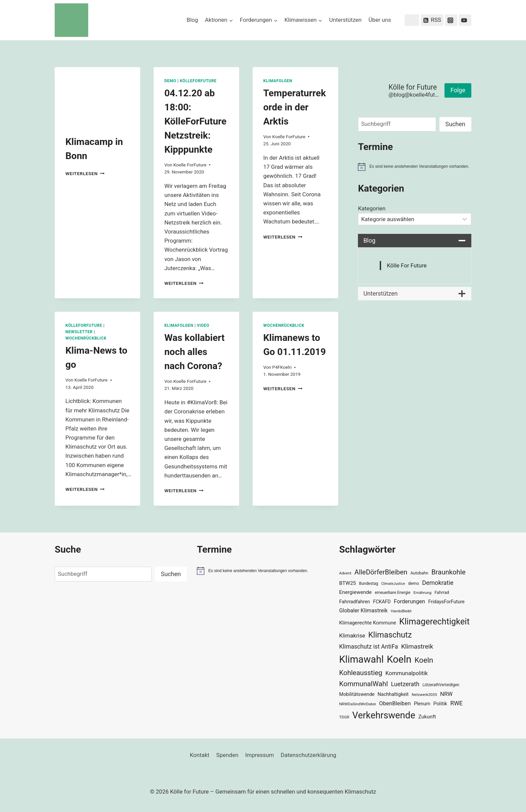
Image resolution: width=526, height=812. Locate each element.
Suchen (455, 124)
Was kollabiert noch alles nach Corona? (195, 352)
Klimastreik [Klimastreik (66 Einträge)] (417, 646)
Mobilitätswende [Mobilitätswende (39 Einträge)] (357, 694)
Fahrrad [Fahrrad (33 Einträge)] (442, 592)
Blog (192, 20)
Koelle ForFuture (190, 165)
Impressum (260, 755)
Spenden (227, 755)
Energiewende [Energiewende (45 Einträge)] (355, 592)
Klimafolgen (278, 81)
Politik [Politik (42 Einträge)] (440, 704)
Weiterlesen (85, 173)
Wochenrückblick (86, 338)
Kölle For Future (407, 265)
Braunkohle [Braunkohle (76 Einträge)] (449, 572)
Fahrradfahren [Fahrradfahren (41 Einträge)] (355, 602)
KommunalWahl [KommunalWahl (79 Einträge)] (363, 684)
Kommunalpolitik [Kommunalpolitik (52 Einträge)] (407, 673)
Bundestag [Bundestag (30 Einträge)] (369, 583)
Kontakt (200, 755)
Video (203, 325)
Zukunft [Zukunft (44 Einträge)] (427, 717)
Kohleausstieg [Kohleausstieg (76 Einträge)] (361, 673)
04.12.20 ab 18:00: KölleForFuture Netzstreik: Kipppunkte (195, 121)
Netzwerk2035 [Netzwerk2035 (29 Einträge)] (424, 695)
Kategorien (372, 208)
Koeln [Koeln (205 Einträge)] (399, 659)
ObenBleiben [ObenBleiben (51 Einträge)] (395, 703)
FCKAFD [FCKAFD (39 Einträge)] (382, 602)
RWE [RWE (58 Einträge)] (456, 703)
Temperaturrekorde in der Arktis (295, 107)
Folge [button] (458, 90)
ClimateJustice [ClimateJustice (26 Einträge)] (393, 584)
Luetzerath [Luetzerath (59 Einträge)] (405, 684)
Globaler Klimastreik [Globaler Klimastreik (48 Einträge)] (363, 611)
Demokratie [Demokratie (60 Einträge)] (438, 583)
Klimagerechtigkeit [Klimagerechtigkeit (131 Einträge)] (434, 622)
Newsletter (79, 332)
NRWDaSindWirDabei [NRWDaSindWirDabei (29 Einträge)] (358, 704)
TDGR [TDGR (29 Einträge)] (344, 717)
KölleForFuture (198, 81)
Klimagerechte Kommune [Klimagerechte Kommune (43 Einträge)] (368, 623)
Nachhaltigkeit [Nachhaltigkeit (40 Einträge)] (393, 694)
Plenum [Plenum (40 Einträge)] (422, 704)
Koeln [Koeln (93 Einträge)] (424, 660)
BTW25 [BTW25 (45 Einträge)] (348, 583)
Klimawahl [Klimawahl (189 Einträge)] (361, 659)
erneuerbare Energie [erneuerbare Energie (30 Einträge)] (392, 593)
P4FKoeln (282, 367)
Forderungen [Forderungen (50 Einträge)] (409, 601)
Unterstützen (345, 20)
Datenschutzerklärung (308, 755)
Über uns (380, 20)
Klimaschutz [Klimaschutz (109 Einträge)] (390, 635)
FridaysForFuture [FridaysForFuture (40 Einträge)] (446, 602)
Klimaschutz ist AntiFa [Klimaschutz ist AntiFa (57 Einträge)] (369, 647)
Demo (170, 81)
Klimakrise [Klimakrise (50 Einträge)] (352, 636)
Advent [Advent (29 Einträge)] (345, 573)
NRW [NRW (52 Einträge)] (446, 694)
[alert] (415, 167)
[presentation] (97, 96)
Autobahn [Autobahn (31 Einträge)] (419, 573)
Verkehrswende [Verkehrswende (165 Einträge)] (384, 715)
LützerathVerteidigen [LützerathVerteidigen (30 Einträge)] (441, 685)
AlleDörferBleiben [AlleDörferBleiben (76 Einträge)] (381, 572)
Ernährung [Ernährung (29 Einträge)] (423, 593)
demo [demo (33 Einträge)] (414, 583)
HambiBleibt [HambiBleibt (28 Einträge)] (401, 611)
